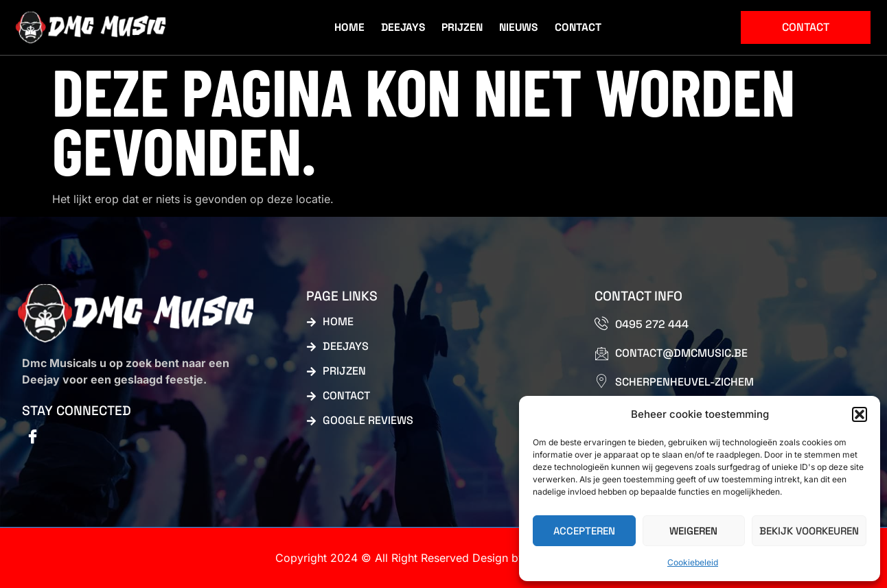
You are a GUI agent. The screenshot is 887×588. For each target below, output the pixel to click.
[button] (860, 414)
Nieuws (519, 26)
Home (353, 26)
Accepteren (584, 531)
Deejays (405, 26)
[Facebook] (32, 438)
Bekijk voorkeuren (809, 531)
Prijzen (464, 26)
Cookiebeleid (693, 562)
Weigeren (693, 531)
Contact (577, 26)
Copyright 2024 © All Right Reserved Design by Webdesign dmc (444, 558)
